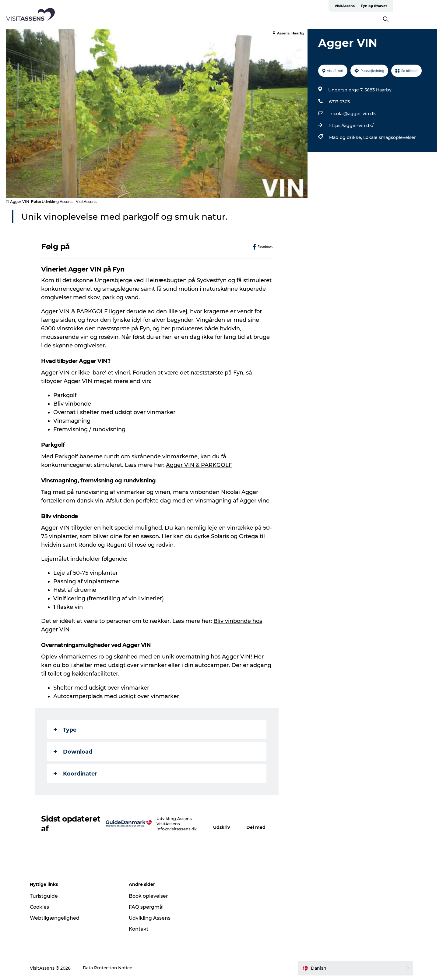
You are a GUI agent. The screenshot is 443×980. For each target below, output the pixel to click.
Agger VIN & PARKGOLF (199, 465)
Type (65, 730)
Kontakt (141, 929)
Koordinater (76, 774)
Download (73, 752)
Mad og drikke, (346, 137)
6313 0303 (339, 102)
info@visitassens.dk (177, 829)
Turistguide (47, 896)
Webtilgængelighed (58, 918)
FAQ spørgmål (148, 907)
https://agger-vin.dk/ (351, 126)
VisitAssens (394, 6)
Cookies (43, 907)
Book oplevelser (150, 896)
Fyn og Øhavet (423, 6)
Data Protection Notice (111, 968)
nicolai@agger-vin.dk (353, 114)
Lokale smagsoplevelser (390, 137)
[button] (224, 824)
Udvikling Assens (151, 918)
